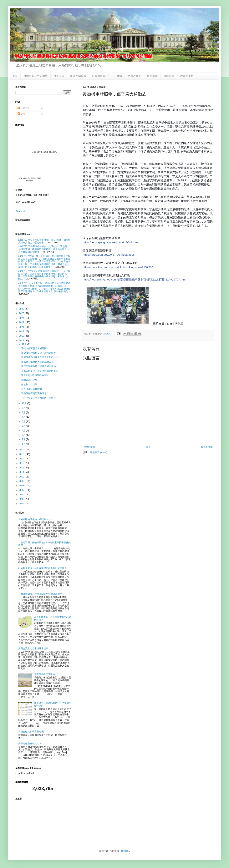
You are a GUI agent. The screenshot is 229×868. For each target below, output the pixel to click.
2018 (22, 336)
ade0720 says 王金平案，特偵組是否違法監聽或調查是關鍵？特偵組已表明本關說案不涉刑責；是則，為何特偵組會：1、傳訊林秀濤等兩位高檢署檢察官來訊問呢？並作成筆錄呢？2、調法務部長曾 (44, 287)
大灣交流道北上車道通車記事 (33, 648)
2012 (22, 468)
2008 (22, 486)
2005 (22, 499)
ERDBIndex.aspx (109, 255)
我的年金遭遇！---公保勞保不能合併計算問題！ (43, 568)
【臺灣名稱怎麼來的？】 (47, 674)
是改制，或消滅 (29, 384)
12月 (25, 344)
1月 (24, 444)
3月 (24, 435)
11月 (25, 403)
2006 (22, 495)
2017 (22, 341)
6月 (24, 421)
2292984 (118, 267)
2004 (22, 504)
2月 (24, 439)
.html (135, 279)
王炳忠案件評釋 (29, 380)
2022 (22, 322)
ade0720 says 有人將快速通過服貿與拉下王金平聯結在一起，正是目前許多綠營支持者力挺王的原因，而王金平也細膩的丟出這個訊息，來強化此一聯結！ (44, 275)
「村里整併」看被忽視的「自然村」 (40, 398)
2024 (22, 318)
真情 (119, 76)
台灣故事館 (135, 76)
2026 (22, 309)
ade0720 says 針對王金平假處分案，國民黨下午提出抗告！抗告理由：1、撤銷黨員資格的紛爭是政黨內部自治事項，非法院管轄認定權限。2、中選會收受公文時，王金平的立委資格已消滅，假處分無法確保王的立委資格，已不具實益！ (44, 262)
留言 (21, 114)
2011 (22, 472)
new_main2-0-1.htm (110, 242)
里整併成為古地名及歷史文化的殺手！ (41, 357)
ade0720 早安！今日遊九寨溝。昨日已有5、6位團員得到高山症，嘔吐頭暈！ (44, 241)
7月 (24, 417)
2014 (22, 459)
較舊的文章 (207, 447)
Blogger (125, 851)
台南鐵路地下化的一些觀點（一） (36, 519)
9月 (24, 408)
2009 (22, 481)
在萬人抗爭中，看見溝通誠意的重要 (40, 371)
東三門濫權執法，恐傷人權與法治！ (40, 366)
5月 (24, 426)
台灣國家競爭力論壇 (36, 76)
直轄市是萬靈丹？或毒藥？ (35, 348)
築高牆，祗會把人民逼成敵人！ (37, 362)
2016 (22, 450)
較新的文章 (89, 447)
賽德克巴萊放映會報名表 (31, 732)
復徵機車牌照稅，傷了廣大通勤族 (38, 353)
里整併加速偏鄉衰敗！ (33, 389)
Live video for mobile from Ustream (30, 179)
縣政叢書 (169, 76)
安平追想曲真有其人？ (30, 744)
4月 (24, 431)
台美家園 (59, 76)
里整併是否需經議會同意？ (35, 393)
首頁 (15, 76)
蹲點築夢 (152, 76)
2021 (22, 327)
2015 (22, 454)
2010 (22, 477)
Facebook (20, 211)
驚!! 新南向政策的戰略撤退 (35, 375)
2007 (22, 490)
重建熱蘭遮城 (78, 76)
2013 (22, 463)
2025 (22, 313)
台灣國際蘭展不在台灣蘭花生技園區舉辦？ (40, 594)
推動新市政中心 (101, 76)
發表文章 (24, 108)
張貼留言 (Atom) (99, 452)
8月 (24, 412)
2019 (22, 331)
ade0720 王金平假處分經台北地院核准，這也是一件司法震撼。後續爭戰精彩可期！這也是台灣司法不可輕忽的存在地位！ (44, 249)
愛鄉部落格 (187, 76)
